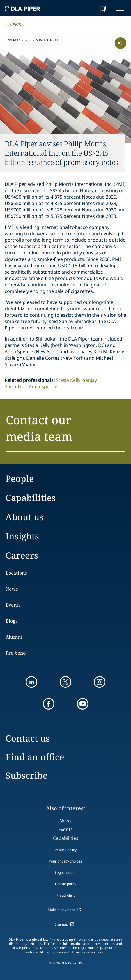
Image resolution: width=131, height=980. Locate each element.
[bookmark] (103, 8)
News (15, 25)
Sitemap (61, 924)
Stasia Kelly (68, 380)
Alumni (14, 637)
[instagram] (100, 682)
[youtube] (83, 704)
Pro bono (16, 653)
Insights (22, 536)
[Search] (88, 8)
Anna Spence (43, 386)
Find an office (35, 757)
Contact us (28, 738)
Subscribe (26, 775)
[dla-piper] (22, 8)
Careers (22, 555)
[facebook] (49, 704)
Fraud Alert (65, 895)
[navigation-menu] (120, 8)
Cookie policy (66, 884)
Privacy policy (66, 850)
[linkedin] (31, 682)
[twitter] (65, 682)
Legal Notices (89, 948)
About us (24, 517)
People (20, 479)
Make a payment (61, 910)
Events (13, 605)
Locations (16, 573)
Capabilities (31, 498)
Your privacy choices (65, 861)
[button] (65, 432)
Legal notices (66, 873)
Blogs (11, 621)
